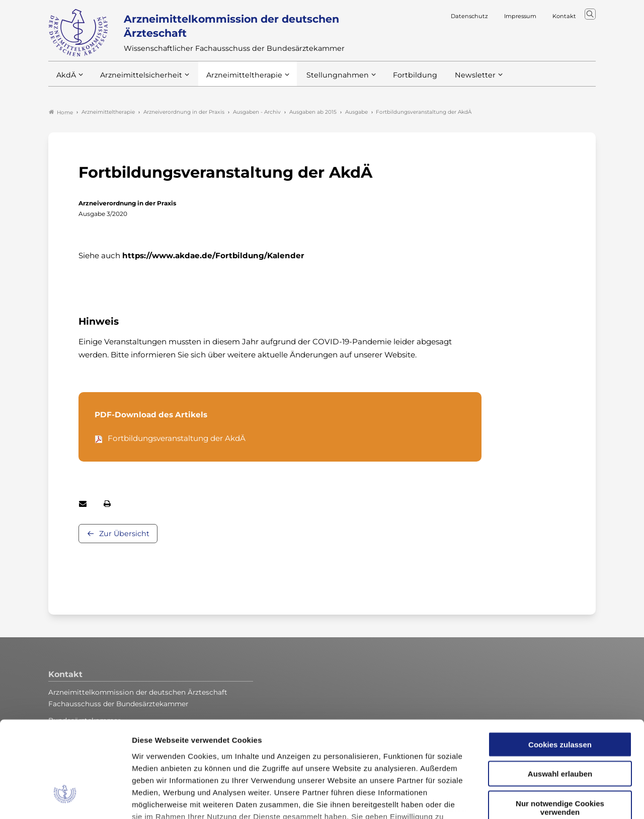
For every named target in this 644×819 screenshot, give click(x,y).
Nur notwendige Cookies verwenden (560, 727)
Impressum (154, 760)
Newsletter (455, 80)
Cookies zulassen (560, 664)
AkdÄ (66, 80)
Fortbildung (397, 80)
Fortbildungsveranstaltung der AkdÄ (177, 439)
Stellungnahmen (324, 80)
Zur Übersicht (124, 534)
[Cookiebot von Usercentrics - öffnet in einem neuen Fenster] (65, 799)
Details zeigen (536, 799)
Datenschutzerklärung (401, 748)
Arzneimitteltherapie (236, 80)
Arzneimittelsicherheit (138, 80)
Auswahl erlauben (560, 693)
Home (61, 113)
